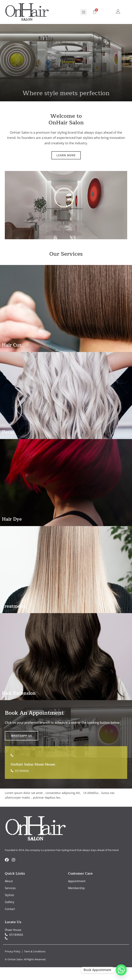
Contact (10, 909)
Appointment (77, 881)
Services (10, 888)
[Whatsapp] (121, 970)
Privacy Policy (13, 951)
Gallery (10, 902)
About (9, 881)
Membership (76, 888)
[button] (84, 12)
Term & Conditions (35, 951)
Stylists (9, 895)
